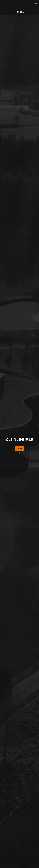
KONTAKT (20, 449)
